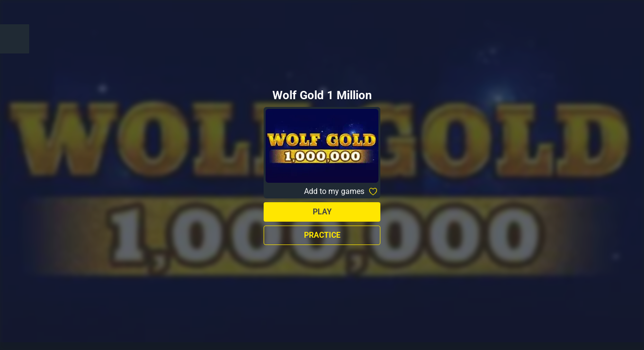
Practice (322, 235)
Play (322, 212)
